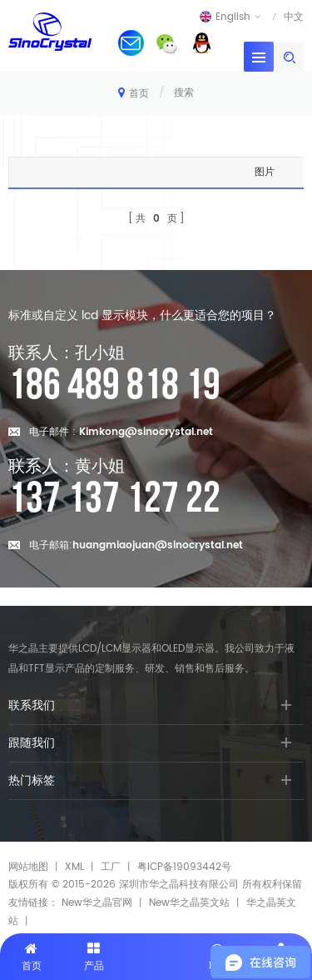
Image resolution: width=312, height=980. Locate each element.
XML (74, 867)
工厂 (111, 867)
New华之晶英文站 (189, 903)
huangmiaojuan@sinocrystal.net (158, 545)
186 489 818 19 (114, 386)
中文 (294, 17)
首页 (134, 93)
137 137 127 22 (114, 499)
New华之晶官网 (97, 903)
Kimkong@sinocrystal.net (146, 432)
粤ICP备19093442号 (184, 867)
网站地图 (28, 867)
